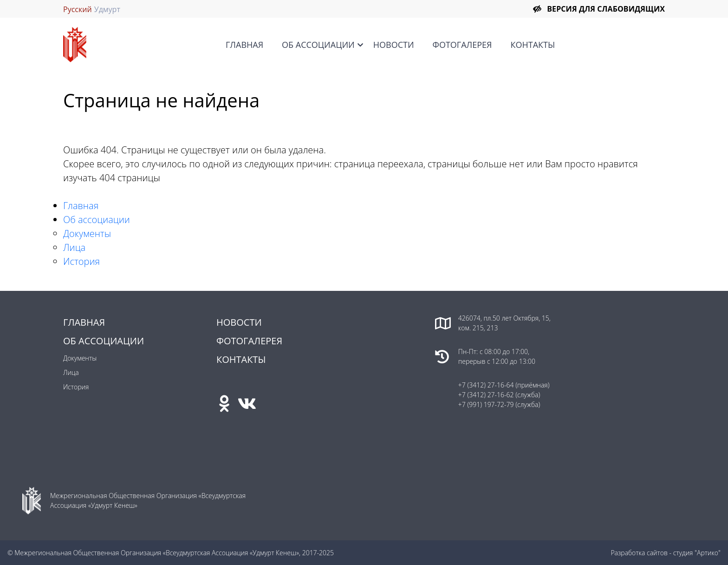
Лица (74, 247)
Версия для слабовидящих (606, 9)
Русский (78, 9)
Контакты (533, 45)
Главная (244, 45)
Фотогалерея (462, 45)
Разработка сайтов (639, 553)
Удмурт (107, 9)
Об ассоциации (318, 45)
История (81, 261)
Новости (394, 45)
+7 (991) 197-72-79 (486, 404)
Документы (87, 233)
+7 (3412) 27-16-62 (486, 395)
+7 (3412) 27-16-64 (486, 385)
